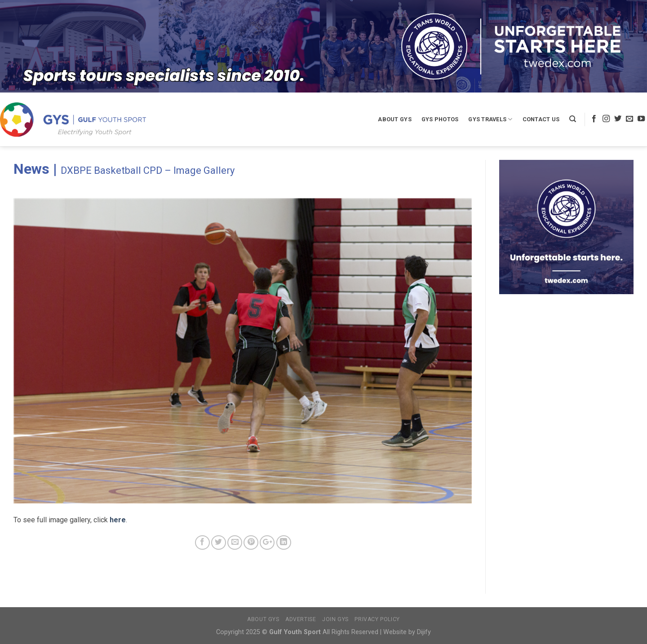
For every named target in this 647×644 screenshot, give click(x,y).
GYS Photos (440, 119)
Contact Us (541, 119)
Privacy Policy (377, 619)
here (118, 520)
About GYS (394, 119)
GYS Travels (490, 119)
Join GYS (335, 619)
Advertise (301, 619)
